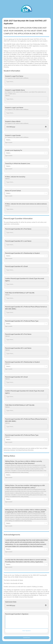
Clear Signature (26, 631)
